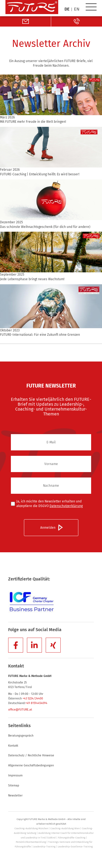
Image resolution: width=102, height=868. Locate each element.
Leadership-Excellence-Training (75, 847)
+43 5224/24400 (33, 698)
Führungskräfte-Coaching (72, 838)
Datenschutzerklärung (66, 506)
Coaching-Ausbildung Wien (65, 828)
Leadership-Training (44, 847)
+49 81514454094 (36, 703)
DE (67, 9)
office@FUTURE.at (20, 710)
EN (77, 9)
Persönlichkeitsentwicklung (31, 842)
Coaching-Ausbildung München (31, 828)
